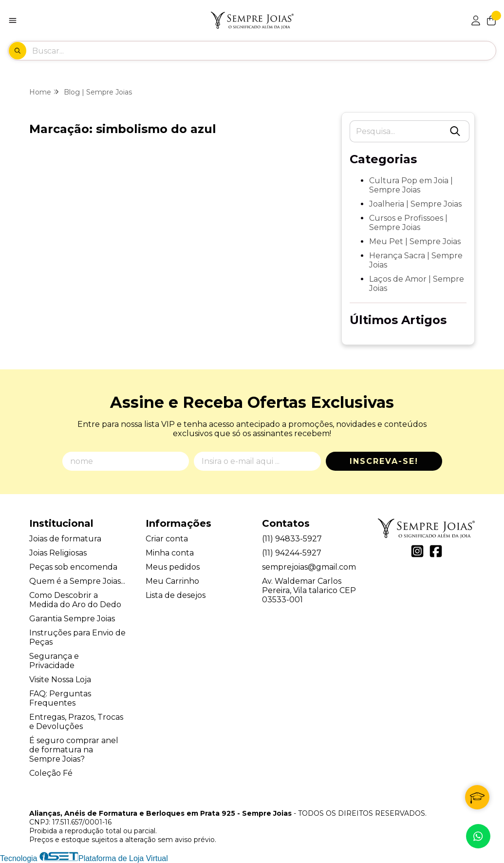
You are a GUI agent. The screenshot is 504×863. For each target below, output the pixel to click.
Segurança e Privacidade (54, 661)
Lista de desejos (176, 595)
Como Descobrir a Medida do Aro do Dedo (75, 600)
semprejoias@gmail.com (309, 567)
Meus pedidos (173, 567)
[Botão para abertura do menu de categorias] (13, 20)
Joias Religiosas (58, 553)
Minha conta (170, 553)
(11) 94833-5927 (292, 539)
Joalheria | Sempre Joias (415, 204)
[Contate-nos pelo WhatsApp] (478, 836)
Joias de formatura (65, 539)
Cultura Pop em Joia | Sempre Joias (411, 185)
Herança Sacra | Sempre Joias (416, 260)
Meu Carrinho (172, 581)
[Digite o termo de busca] (264, 51)
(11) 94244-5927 (292, 553)
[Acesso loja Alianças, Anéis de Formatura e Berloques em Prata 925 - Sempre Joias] (476, 20)
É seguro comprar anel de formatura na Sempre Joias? (74, 750)
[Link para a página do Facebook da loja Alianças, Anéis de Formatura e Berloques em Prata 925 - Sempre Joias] (436, 551)
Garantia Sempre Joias (72, 619)
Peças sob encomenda (73, 567)
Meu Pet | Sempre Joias (415, 241)
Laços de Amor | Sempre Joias (417, 284)
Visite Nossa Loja (60, 680)
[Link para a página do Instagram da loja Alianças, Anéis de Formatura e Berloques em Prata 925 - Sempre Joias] (417, 551)
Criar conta (167, 539)
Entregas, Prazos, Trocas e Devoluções (76, 722)
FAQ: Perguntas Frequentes (60, 698)
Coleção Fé (51, 773)
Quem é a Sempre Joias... (77, 581)
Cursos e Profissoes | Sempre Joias (408, 223)
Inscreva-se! (384, 461)
